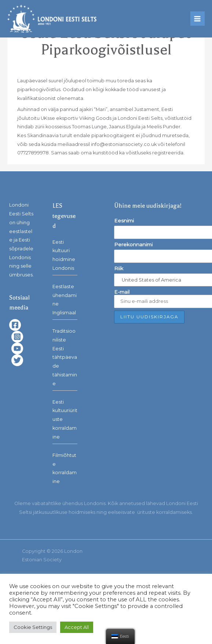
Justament (147, 109)
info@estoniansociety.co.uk (124, 144)
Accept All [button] (77, 627)
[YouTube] (17, 348)
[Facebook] (15, 325)
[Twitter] (17, 360)
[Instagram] (17, 337)
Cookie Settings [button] (33, 627)
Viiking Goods (95, 118)
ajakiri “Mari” (93, 109)
